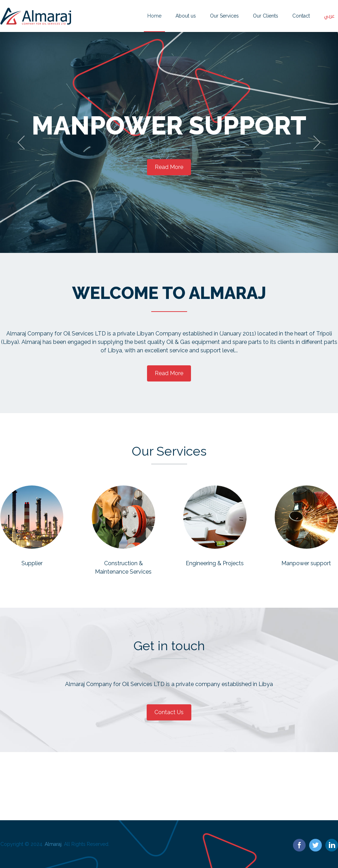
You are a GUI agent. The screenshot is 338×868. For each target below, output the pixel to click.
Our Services (224, 16)
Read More (169, 167)
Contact (301, 16)
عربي (329, 16)
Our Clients (266, 16)
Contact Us (169, 712)
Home (154, 16)
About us (186, 16)
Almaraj (53, 844)
